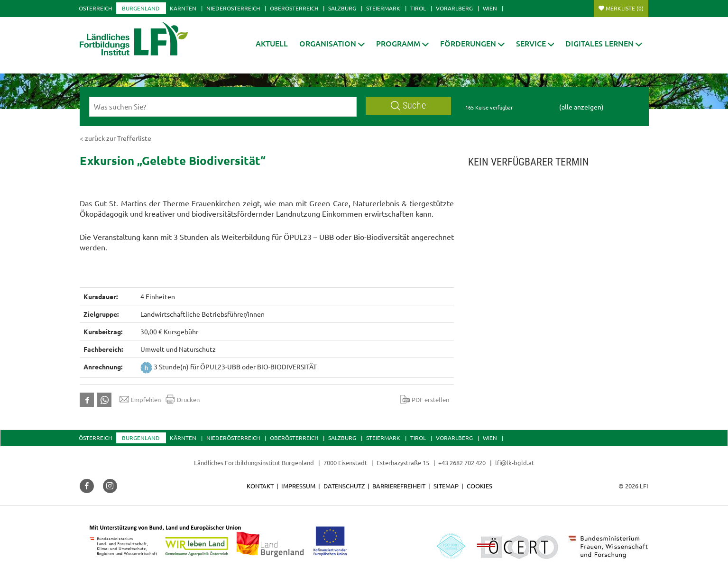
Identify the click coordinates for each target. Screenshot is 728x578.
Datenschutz (344, 486)
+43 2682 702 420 (462, 463)
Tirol (418, 8)
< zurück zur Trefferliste (115, 138)
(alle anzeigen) (581, 107)
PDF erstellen (425, 399)
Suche (408, 106)
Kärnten (183, 8)
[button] (332, 43)
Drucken (183, 399)
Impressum (298, 486)
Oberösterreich (294, 8)
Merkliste (625, 8)
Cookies (479, 486)
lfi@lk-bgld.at (515, 463)
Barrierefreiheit (399, 486)
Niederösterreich (233, 8)
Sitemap (446, 486)
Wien (490, 8)
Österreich (95, 8)
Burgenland (141, 8)
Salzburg (342, 8)
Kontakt (260, 486)
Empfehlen (140, 399)
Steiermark (383, 8)
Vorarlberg (454, 8)
